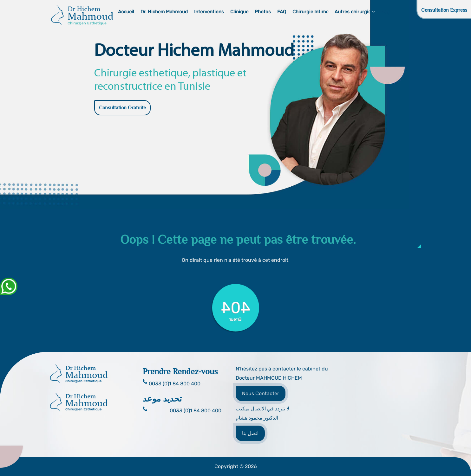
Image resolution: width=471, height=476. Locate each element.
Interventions (209, 12)
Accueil (126, 12)
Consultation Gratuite (122, 108)
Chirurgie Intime (310, 12)
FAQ (282, 12)
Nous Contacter (261, 393)
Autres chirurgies (354, 12)
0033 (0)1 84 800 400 (196, 411)
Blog (385, 12)
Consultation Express (444, 10)
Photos (263, 12)
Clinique (239, 12)
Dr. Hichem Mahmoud (164, 12)
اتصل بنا (250, 433)
